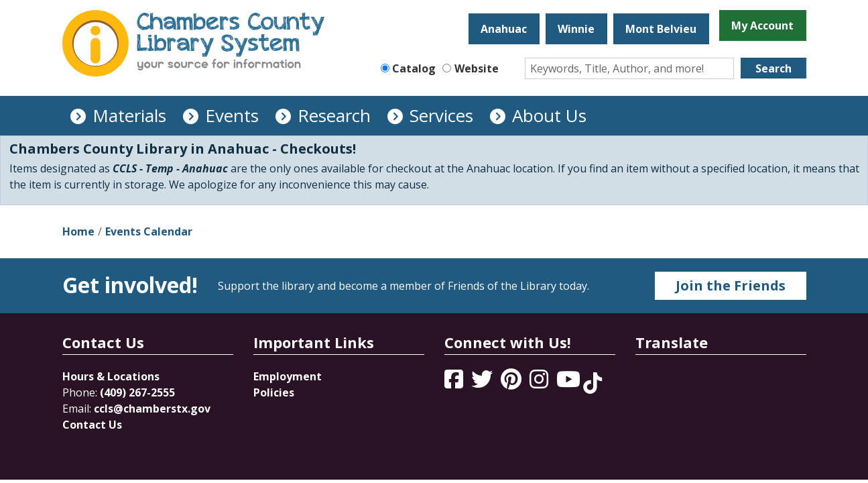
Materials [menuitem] (129, 115)
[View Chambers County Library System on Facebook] (455, 383)
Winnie (576, 29)
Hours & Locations (111, 376)
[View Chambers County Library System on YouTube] (570, 383)
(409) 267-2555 (137, 392)
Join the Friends (731, 285)
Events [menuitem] (232, 115)
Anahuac (504, 29)
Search (773, 68)
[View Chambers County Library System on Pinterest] (512, 383)
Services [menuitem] (441, 115)
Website (477, 68)
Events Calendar (149, 231)
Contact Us (92, 425)
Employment (288, 376)
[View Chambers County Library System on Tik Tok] (593, 383)
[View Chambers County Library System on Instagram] (540, 383)
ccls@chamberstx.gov (152, 409)
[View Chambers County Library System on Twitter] (483, 383)
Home (78, 231)
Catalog (414, 68)
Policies (274, 392)
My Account (762, 25)
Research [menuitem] (334, 115)
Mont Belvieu (661, 29)
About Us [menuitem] (549, 115)
